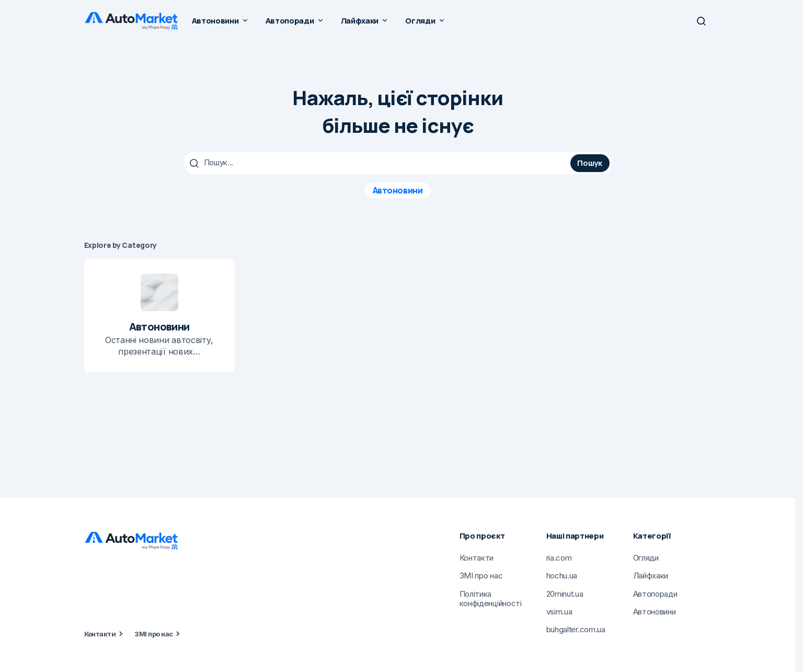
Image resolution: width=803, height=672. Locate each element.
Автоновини (398, 190)
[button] (701, 21)
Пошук (590, 162)
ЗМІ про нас (153, 634)
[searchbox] (378, 163)
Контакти (100, 634)
